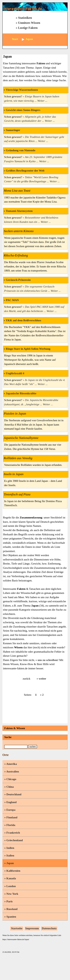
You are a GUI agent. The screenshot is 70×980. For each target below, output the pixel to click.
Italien (10, 856)
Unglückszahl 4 (15, 373)
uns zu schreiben (48, 660)
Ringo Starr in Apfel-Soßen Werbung (28, 349)
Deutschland (14, 794)
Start (15, 39)
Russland (12, 909)
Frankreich (13, 833)
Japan (10, 863)
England (11, 802)
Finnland (12, 817)
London (11, 886)
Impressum (32, 928)
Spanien (11, 917)
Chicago (11, 779)
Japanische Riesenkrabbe (21, 393)
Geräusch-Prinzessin (18, 280)
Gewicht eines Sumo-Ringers (23, 110)
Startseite (17, 928)
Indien (10, 848)
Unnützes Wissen (29, 23)
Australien (13, 772)
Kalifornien (13, 871)
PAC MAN (12, 300)
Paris (9, 901)
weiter (42, 679)
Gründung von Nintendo (21, 150)
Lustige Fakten (28, 28)
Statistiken (25, 18)
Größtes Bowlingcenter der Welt (25, 171)
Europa (11, 810)
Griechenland (15, 840)
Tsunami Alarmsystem (19, 211)
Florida (11, 825)
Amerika (11, 764)
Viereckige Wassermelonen (22, 90)
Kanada (11, 878)
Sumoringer (13, 130)
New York (12, 894)
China (10, 787)
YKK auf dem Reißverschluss (24, 320)
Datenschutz (49, 928)
